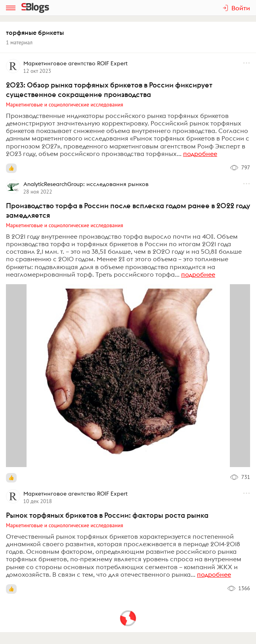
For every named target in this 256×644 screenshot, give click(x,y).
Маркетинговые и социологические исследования (65, 104)
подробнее (200, 154)
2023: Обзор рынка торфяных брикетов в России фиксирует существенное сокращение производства (109, 90)
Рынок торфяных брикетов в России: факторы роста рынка (107, 515)
